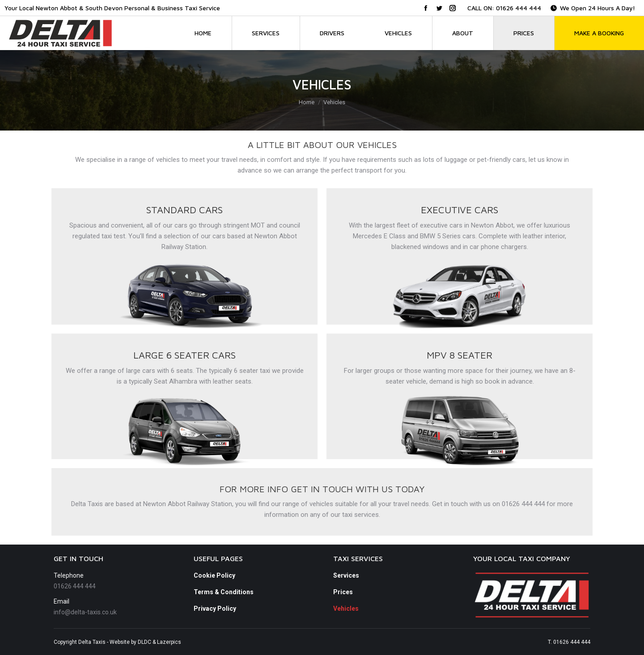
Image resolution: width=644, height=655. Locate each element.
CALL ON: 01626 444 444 (504, 8)
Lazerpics (169, 642)
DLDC (144, 642)
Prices (343, 592)
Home (307, 102)
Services (346, 575)
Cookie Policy (214, 575)
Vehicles (346, 609)
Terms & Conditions (224, 592)
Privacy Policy (215, 609)
